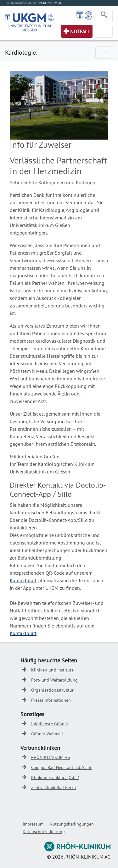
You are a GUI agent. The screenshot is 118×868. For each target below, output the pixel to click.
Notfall (80, 31)
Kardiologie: (21, 52)
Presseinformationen (51, 700)
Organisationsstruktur (52, 690)
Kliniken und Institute (52, 670)
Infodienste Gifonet (50, 724)
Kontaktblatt (23, 580)
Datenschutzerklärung (44, 832)
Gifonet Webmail (47, 734)
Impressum (33, 824)
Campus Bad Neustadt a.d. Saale (62, 767)
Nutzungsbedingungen (72, 824)
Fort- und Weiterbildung (54, 680)
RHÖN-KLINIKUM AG (51, 757)
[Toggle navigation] (104, 16)
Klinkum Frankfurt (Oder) (55, 777)
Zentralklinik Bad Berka (53, 788)
